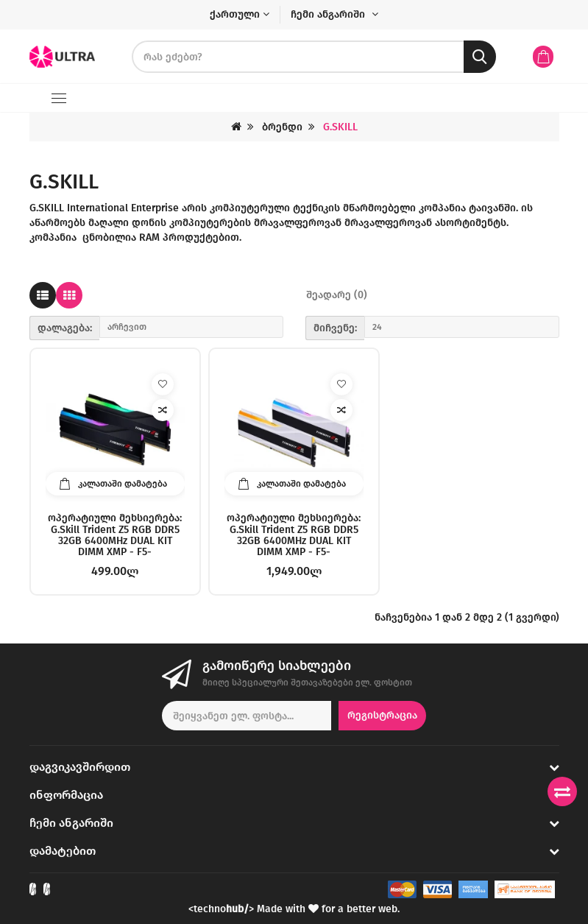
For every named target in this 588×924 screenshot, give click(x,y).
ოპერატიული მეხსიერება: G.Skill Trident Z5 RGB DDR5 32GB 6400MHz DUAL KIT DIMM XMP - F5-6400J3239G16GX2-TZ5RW (294, 535)
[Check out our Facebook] (33, 889)
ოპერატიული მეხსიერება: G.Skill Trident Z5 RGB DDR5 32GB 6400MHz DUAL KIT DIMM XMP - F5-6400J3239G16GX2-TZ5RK (115, 535)
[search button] (480, 57)
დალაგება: (65, 328)
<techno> (221, 909)
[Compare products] (562, 791)
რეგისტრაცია (382, 715)
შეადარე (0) (337, 295)
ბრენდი (282, 127)
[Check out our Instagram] (47, 889)
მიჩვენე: (335, 328)
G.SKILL (340, 127)
